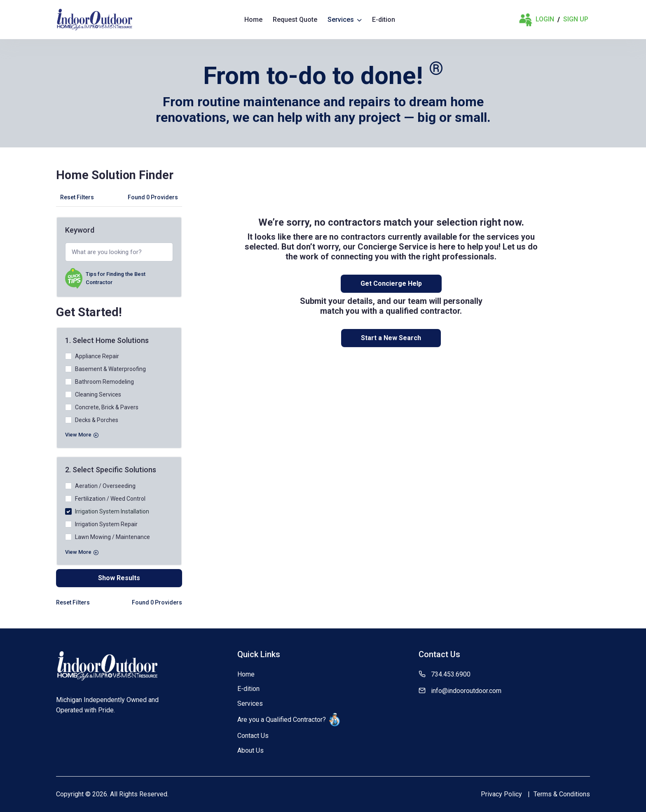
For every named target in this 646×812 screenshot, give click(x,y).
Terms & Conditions (562, 794)
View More (82, 435)
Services (345, 20)
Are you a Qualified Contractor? (289, 720)
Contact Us (253, 736)
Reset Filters (77, 197)
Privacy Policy (501, 794)
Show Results (119, 578)
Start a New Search (391, 338)
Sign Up (576, 19)
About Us (250, 750)
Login (536, 20)
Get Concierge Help (391, 283)
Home (253, 20)
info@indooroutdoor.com (466, 691)
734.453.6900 (451, 674)
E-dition (384, 20)
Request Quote (295, 20)
